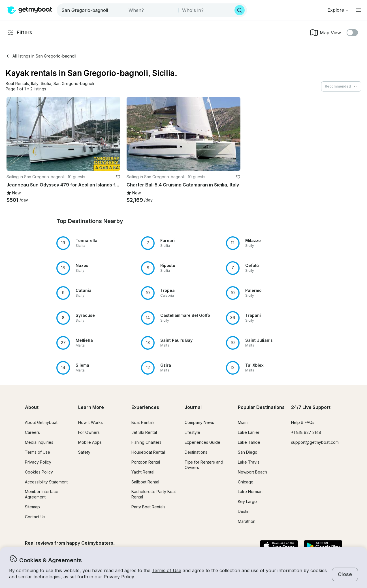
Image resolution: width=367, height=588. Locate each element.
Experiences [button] (145, 407)
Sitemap (32, 507)
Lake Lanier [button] (249, 432)
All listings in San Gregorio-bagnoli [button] (41, 56)
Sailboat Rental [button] (145, 482)
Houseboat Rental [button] (148, 452)
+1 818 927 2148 (306, 432)
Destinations (196, 452)
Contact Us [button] (35, 517)
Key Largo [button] (247, 501)
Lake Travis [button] (249, 462)
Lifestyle (192, 432)
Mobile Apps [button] (90, 442)
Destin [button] (244, 511)
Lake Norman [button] (250, 492)
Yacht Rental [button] (143, 472)
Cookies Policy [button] (39, 472)
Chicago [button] (246, 482)
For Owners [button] (89, 432)
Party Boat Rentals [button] (148, 507)
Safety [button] (84, 452)
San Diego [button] (248, 452)
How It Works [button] (90, 422)
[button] (17, 84)
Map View (325, 33)
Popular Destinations (261, 407)
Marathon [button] (247, 521)
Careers (32, 432)
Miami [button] (243, 422)
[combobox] (91, 10)
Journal (193, 407)
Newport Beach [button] (252, 472)
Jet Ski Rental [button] (144, 432)
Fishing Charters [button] (146, 442)
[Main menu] (359, 10)
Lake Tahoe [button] (249, 442)
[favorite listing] (118, 177)
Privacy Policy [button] (119, 577)
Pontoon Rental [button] (146, 462)
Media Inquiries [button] (39, 442)
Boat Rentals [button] (143, 422)
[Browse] (338, 10)
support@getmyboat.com (315, 442)
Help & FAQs (303, 422)
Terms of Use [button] (167, 570)
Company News (199, 422)
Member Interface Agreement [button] (42, 494)
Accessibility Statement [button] (46, 482)
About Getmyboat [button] (41, 422)
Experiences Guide (202, 442)
